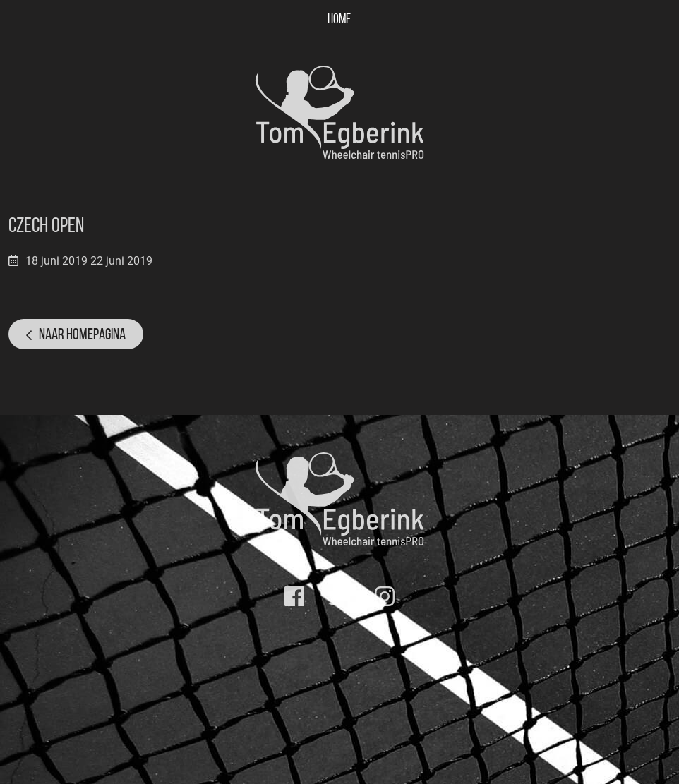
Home (339, 18)
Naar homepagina (82, 334)
